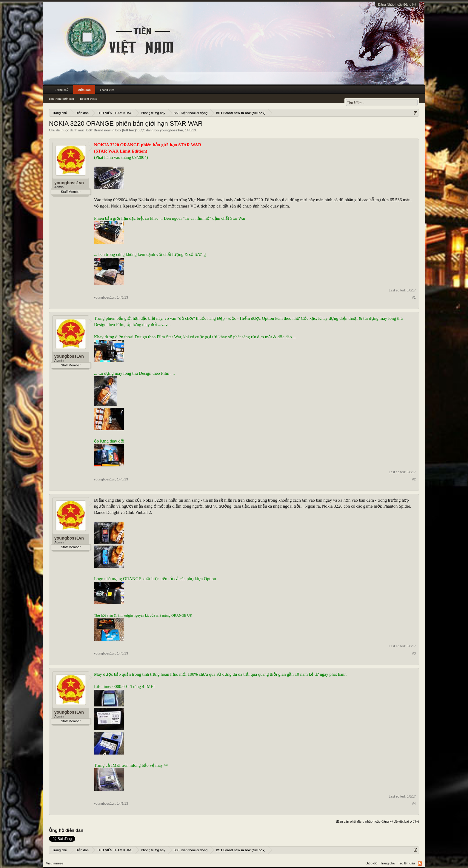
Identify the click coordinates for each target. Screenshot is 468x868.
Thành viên (107, 90)
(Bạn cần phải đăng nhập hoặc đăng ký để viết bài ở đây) (378, 821)
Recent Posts (88, 99)
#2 (414, 479)
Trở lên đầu (407, 863)
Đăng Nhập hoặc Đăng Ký (397, 4)
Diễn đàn (84, 90)
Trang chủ (62, 90)
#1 (414, 297)
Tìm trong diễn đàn (61, 99)
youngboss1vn (172, 130)
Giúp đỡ (371, 863)
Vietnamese (55, 863)
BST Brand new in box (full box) (111, 130)
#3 (414, 653)
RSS (420, 864)
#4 (414, 804)
